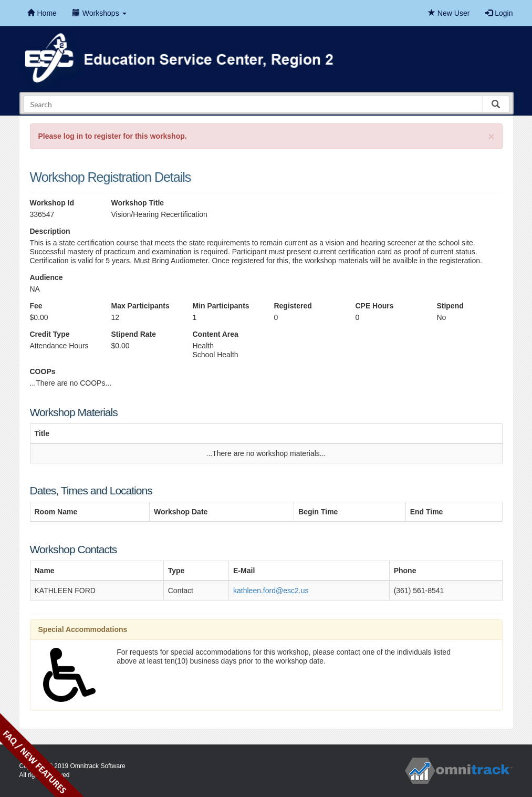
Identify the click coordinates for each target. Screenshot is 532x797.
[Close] (491, 136)
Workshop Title (137, 203)
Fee (36, 306)
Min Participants (221, 306)
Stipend (450, 306)
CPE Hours (374, 306)
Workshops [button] (100, 13)
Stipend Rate (133, 334)
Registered (293, 306)
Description (50, 231)
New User (449, 13)
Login (499, 13)
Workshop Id (52, 203)
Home (42, 13)
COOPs (43, 371)
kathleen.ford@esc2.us (271, 591)
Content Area (215, 334)
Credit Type (50, 334)
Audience (46, 277)
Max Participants (140, 306)
